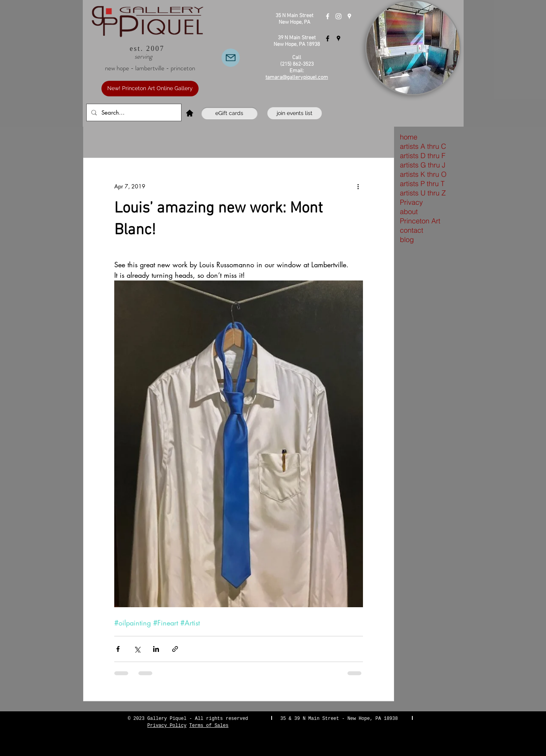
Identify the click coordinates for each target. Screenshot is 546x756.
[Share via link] (175, 649)
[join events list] (295, 113)
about (409, 212)
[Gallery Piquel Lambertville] (328, 38)
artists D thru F (423, 156)
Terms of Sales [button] (209, 726)
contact (412, 230)
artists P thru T (422, 184)
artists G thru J (423, 165)
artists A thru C (423, 146)
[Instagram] (338, 16)
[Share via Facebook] (118, 649)
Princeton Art (420, 221)
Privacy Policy (167, 726)
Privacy (411, 202)
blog (407, 240)
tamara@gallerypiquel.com (297, 78)
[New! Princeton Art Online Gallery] (150, 89)
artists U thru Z (423, 193)
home (409, 137)
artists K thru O (423, 174)
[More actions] (358, 186)
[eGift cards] (229, 113)
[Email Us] (231, 58)
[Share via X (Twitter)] (137, 649)
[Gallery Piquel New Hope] (328, 16)
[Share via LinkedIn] (156, 649)
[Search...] (133, 112)
